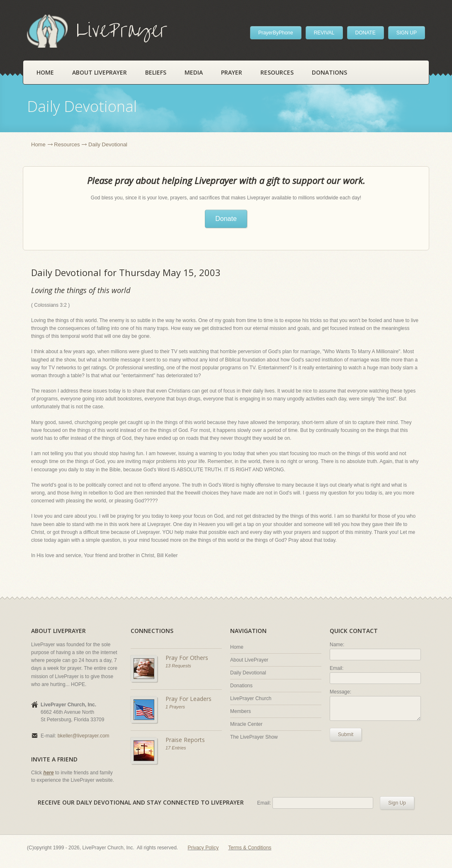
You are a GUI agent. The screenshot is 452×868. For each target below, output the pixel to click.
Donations (329, 72)
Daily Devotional (248, 673)
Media (194, 72)
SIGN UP (407, 33)
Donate (226, 219)
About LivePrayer (100, 72)
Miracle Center (246, 724)
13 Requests (178, 666)
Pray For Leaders (188, 699)
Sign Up (397, 803)
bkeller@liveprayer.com (84, 736)
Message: (340, 692)
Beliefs (156, 72)
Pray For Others (187, 658)
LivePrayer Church (251, 698)
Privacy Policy (203, 848)
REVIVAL (324, 33)
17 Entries (176, 748)
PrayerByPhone (276, 33)
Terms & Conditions (250, 848)
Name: (337, 645)
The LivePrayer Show (254, 737)
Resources (277, 72)
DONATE (366, 33)
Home (45, 72)
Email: (337, 668)
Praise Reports (185, 740)
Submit (346, 735)
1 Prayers (175, 707)
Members (241, 711)
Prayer (232, 72)
